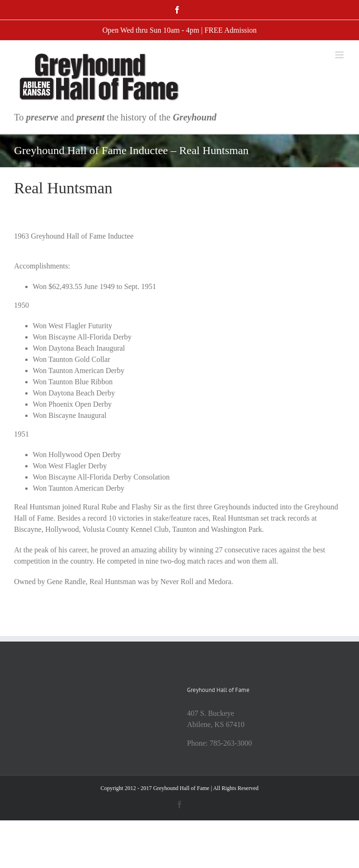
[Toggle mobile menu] (340, 55)
